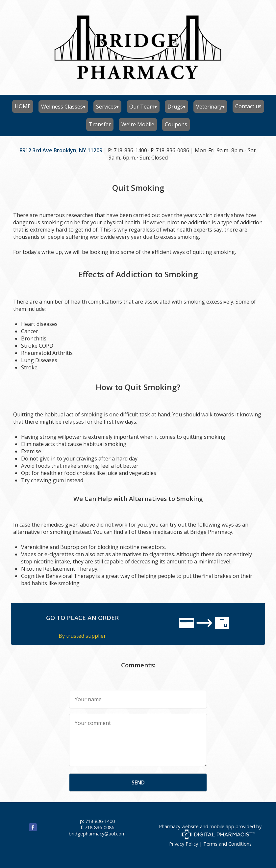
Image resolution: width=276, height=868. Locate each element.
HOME (23, 106)
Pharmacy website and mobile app (197, 826)
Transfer (100, 124)
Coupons (176, 124)
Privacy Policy (184, 844)
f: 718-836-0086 (97, 827)
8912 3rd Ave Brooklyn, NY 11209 (61, 150)
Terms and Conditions (227, 844)
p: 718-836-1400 (97, 821)
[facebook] (25, 829)
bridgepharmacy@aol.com (97, 834)
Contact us (248, 106)
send (138, 782)
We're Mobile (138, 124)
